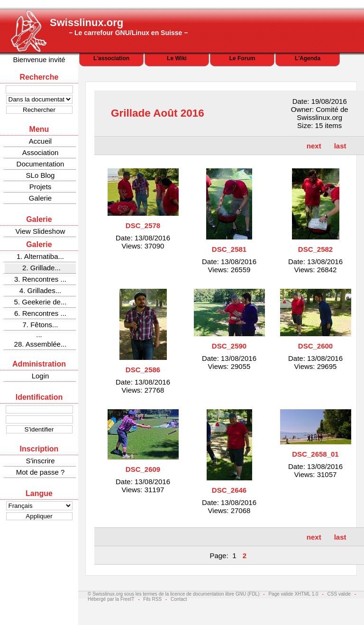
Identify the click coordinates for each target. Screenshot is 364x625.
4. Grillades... (40, 290)
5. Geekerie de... (41, 302)
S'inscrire (40, 461)
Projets (41, 187)
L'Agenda (308, 58)
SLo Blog (41, 175)
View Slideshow (41, 231)
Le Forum (242, 58)
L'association (111, 58)
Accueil (40, 141)
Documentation (41, 164)
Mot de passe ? (41, 472)
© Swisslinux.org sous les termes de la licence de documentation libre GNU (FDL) (174, 594)
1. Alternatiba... (40, 256)
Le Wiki (177, 58)
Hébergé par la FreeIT (111, 599)
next (314, 146)
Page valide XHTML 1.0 (293, 594)
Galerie (40, 198)
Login (41, 376)
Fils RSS (152, 599)
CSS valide (339, 594)
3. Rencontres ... (40, 279)
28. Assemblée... (41, 344)
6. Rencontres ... (40, 313)
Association (41, 152)
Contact (179, 599)
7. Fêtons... (40, 325)
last (340, 146)
